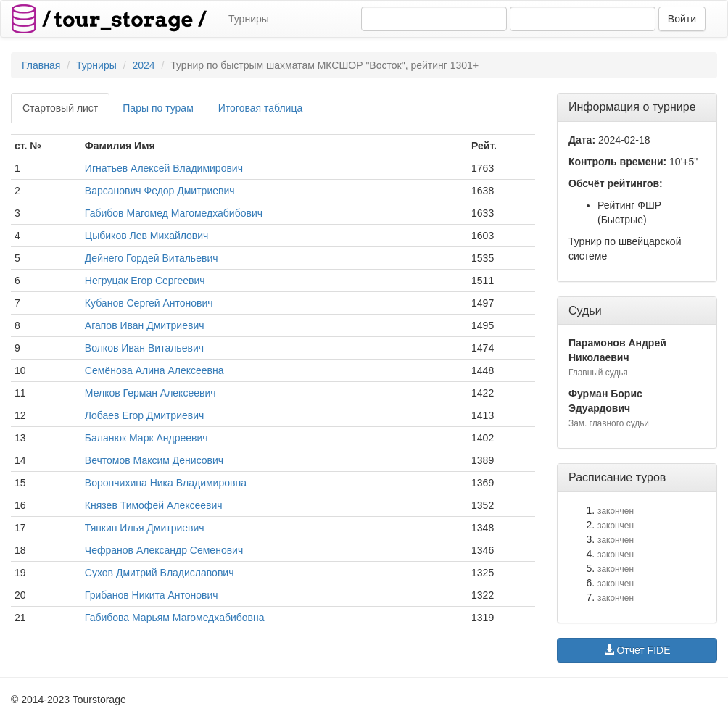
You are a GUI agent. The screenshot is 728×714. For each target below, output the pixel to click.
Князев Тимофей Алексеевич (154, 505)
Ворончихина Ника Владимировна (166, 483)
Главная (41, 65)
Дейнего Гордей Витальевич (152, 258)
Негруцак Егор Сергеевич (145, 281)
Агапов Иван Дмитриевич (145, 325)
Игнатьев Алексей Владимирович (164, 168)
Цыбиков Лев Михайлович (147, 236)
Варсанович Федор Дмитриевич (160, 191)
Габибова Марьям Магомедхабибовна (175, 618)
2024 (143, 65)
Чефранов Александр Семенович (164, 550)
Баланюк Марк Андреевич (146, 438)
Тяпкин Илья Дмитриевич (145, 528)
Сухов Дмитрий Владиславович (160, 573)
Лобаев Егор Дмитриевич (144, 415)
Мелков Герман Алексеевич (150, 393)
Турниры (249, 19)
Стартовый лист (60, 108)
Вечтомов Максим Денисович (154, 460)
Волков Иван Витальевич (144, 348)
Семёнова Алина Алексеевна (154, 370)
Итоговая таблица (260, 108)
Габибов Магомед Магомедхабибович (174, 213)
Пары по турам (158, 108)
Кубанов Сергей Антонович (149, 303)
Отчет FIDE (637, 650)
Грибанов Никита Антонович (152, 595)
